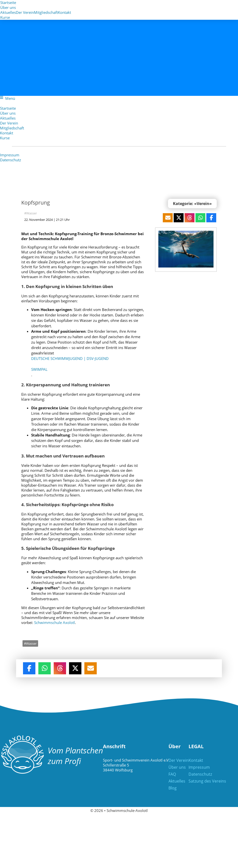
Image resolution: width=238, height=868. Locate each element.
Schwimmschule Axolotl (40, 617)
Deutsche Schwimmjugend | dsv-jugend (68, 359)
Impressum (10, 155)
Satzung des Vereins (207, 776)
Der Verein (9, 123)
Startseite (8, 2)
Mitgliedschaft (12, 128)
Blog (173, 783)
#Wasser (29, 213)
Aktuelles (8, 118)
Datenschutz (11, 160)
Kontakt (64, 12)
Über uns (8, 7)
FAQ (172, 769)
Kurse (5, 17)
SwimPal (38, 370)
